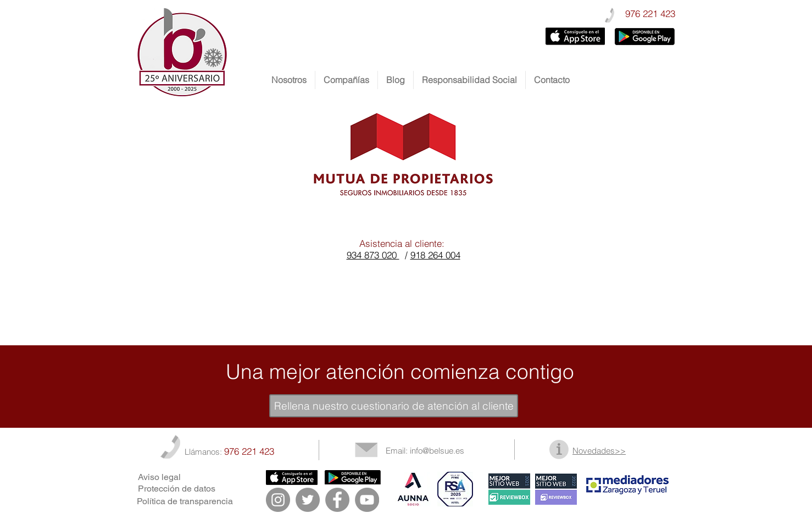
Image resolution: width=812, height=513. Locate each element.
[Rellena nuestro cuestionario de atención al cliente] (394, 406)
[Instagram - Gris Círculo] (278, 500)
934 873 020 (373, 255)
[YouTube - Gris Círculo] (367, 500)
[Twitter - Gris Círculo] (308, 500)
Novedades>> (599, 451)
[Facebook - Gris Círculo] (337, 500)
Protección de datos (177, 489)
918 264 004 (435, 255)
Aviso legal (159, 477)
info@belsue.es (437, 451)
